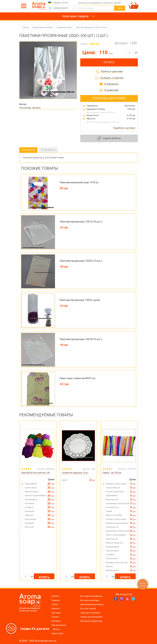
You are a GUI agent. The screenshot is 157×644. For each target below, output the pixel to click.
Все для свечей (88, 609)
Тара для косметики (90, 613)
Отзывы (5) (49, 150)
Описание (28, 150)
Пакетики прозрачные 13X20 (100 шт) (91, 27)
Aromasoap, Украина (30, 108)
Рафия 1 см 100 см (112, 473)
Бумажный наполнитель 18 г (36, 473)
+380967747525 (60, 3)
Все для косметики (90, 600)
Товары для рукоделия (91, 617)
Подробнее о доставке (124, 128)
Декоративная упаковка (92, 604)
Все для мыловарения (91, 596)
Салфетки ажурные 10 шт (75, 473)
